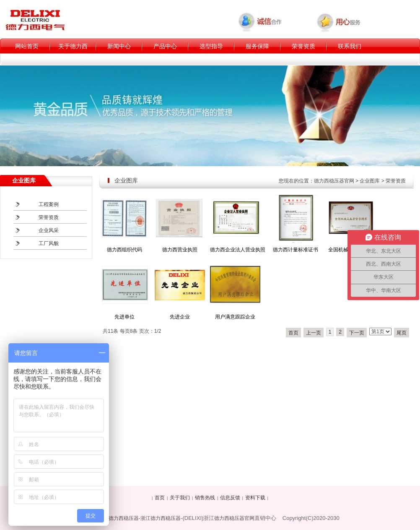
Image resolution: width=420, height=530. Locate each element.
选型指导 (211, 46)
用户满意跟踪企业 (235, 317)
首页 (293, 333)
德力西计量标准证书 (296, 250)
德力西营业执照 (180, 250)
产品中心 (165, 46)
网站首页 (27, 46)
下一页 (357, 333)
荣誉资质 (303, 46)
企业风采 (49, 230)
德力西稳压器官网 (334, 181)
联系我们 (350, 46)
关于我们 (180, 498)
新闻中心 (119, 46)
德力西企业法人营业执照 (238, 250)
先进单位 (124, 317)
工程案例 (49, 204)
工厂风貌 (49, 243)
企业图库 (370, 181)
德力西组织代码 (124, 250)
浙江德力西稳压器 (161, 518)
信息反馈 (230, 498)
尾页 (402, 333)
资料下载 (255, 498)
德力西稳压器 (124, 518)
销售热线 (205, 498)
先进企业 (180, 317)
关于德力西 (73, 46)
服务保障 (257, 46)
